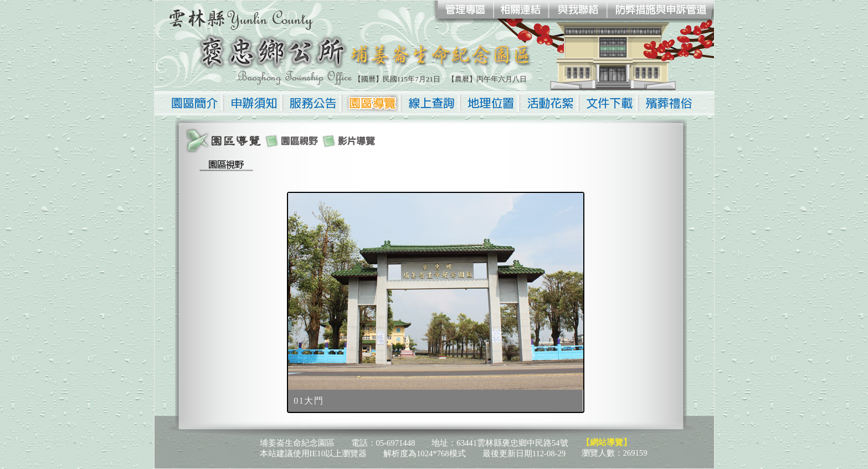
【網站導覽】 (607, 442)
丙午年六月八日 (502, 79)
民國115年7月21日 (412, 79)
